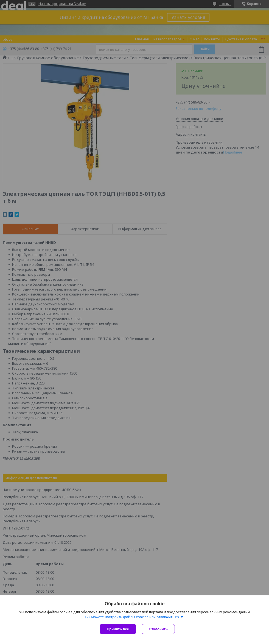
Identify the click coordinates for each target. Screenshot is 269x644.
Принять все (118, 629)
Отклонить (158, 629)
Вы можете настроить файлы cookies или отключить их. (133, 617)
